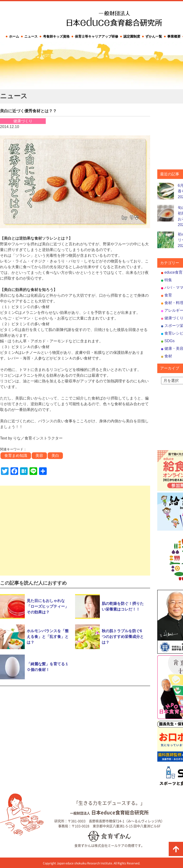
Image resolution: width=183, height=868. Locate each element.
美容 (39, 456)
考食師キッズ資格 (56, 36)
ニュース (31, 36)
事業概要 (174, 36)
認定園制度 (132, 36)
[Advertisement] (75, 531)
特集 (168, 280)
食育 (168, 295)
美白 (55, 456)
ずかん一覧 (154, 36)
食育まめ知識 (16, 456)
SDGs (170, 341)
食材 (168, 356)
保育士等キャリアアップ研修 (97, 36)
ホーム (14, 36)
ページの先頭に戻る (176, 849)
